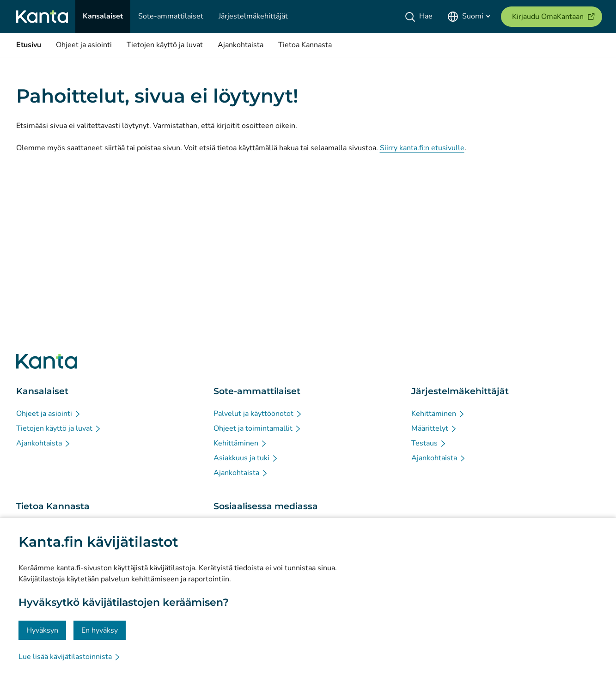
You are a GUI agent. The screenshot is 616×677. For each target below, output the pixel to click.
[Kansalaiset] (103, 17)
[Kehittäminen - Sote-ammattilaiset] (241, 443)
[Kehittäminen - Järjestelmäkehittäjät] (438, 414)
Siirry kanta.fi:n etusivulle (422, 148)
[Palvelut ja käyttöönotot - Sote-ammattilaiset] (258, 414)
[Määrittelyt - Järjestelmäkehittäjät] (434, 428)
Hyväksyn (42, 630)
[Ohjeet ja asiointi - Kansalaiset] (49, 414)
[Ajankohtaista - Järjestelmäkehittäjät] (439, 458)
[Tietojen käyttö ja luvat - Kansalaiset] (59, 428)
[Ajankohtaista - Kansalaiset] (44, 443)
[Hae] (420, 17)
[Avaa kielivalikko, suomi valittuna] (469, 17)
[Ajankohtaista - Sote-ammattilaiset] (241, 473)
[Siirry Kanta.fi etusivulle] (47, 361)
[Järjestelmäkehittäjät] (253, 17)
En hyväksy (100, 630)
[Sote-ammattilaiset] (171, 17)
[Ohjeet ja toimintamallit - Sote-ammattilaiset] (258, 428)
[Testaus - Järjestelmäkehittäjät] (429, 443)
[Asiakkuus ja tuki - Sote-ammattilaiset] (246, 458)
